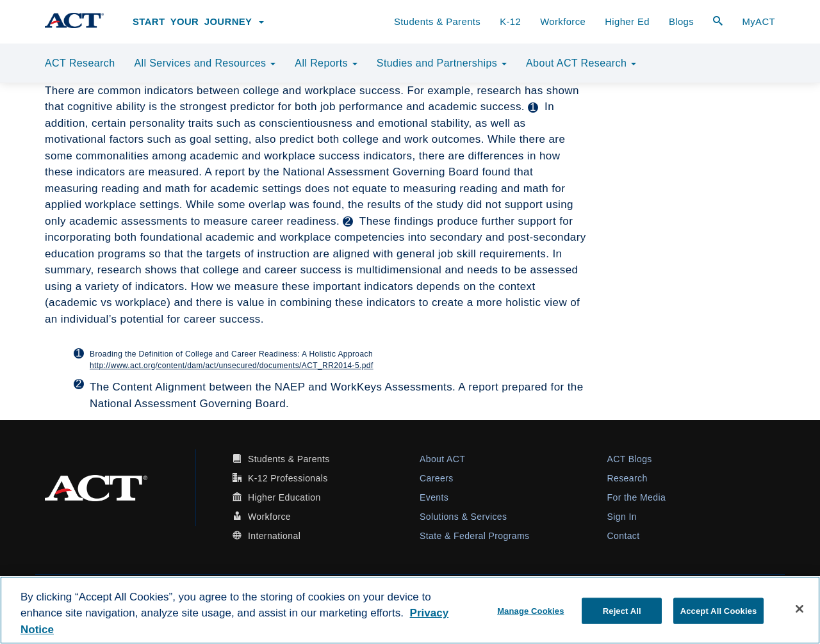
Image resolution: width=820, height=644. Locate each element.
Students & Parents (437, 22)
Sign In (622, 517)
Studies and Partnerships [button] (442, 63)
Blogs (681, 22)
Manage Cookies (530, 610)
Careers (437, 478)
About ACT (442, 459)
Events (434, 497)
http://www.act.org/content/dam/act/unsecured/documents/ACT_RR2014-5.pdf (232, 366)
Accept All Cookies (719, 610)
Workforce (563, 22)
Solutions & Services (463, 517)
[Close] (799, 609)
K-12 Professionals (288, 478)
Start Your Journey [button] (198, 22)
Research (627, 478)
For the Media (637, 497)
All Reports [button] (326, 63)
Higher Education (284, 497)
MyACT (758, 22)
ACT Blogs (630, 459)
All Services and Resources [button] (205, 63)
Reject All (622, 610)
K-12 (510, 22)
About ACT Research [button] (581, 63)
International (274, 536)
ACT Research (80, 63)
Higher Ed (627, 22)
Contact (624, 536)
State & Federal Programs (474, 536)
